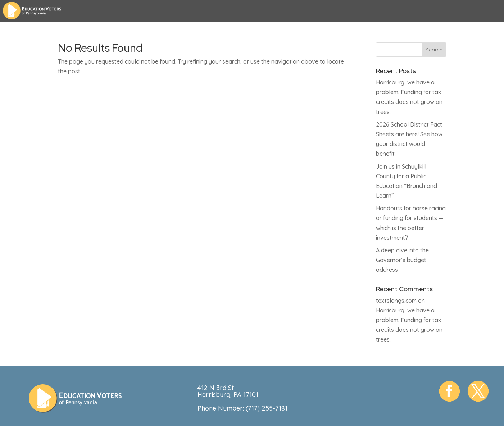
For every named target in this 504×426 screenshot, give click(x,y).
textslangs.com (396, 301)
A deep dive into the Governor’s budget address (402, 260)
